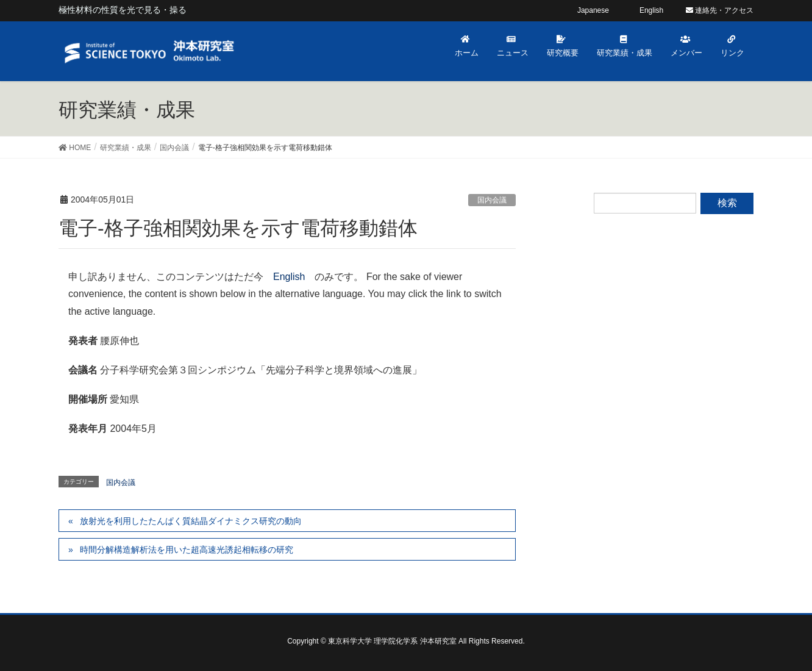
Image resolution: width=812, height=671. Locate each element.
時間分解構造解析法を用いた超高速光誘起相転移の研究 (187, 550)
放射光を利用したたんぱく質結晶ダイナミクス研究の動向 (191, 521)
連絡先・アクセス (720, 10)
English (289, 277)
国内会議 (492, 200)
